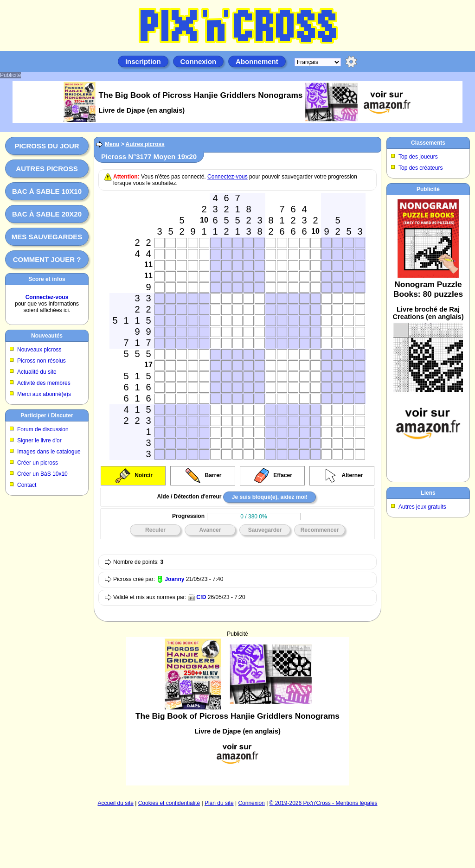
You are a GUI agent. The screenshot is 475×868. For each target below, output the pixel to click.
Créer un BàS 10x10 (42, 474)
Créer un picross (38, 463)
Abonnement (257, 61)
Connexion (199, 61)
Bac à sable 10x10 (47, 191)
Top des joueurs (418, 157)
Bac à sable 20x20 (47, 214)
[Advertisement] (428, 337)
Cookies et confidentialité (169, 803)
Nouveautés (47, 336)
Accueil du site (116, 803)
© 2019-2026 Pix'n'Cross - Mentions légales (324, 803)
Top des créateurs (420, 168)
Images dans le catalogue (49, 452)
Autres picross (47, 169)
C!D (201, 597)
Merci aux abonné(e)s (44, 394)
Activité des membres (44, 383)
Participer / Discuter (47, 415)
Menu (112, 144)
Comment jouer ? (47, 259)
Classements (428, 143)
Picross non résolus (42, 361)
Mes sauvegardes (47, 237)
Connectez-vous (47, 297)
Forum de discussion (43, 429)
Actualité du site (37, 372)
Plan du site (219, 803)
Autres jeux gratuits (422, 507)
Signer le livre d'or (39, 440)
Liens (428, 493)
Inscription (143, 61)
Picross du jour (47, 146)
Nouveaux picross (39, 350)
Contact (27, 485)
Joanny (174, 579)
